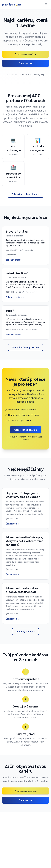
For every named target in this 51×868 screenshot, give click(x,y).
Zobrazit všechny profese (26, 347)
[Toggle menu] (46, 4)
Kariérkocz (12, 5)
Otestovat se (26, 63)
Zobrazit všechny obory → (26, 194)
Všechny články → (26, 632)
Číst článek (13, 524)
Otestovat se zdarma (26, 430)
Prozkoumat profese (26, 54)
